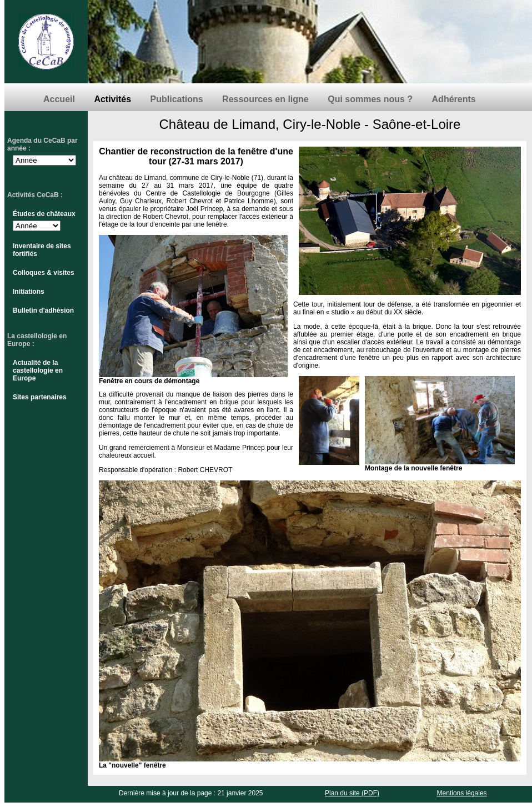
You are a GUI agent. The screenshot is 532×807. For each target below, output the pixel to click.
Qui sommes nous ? (370, 99)
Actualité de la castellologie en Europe (38, 370)
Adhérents (454, 99)
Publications (177, 99)
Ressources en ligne (265, 99)
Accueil (59, 99)
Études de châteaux (44, 214)
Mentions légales (462, 793)
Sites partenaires (40, 397)
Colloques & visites (44, 273)
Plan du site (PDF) (352, 793)
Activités (112, 99)
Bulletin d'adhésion (43, 310)
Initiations (29, 292)
